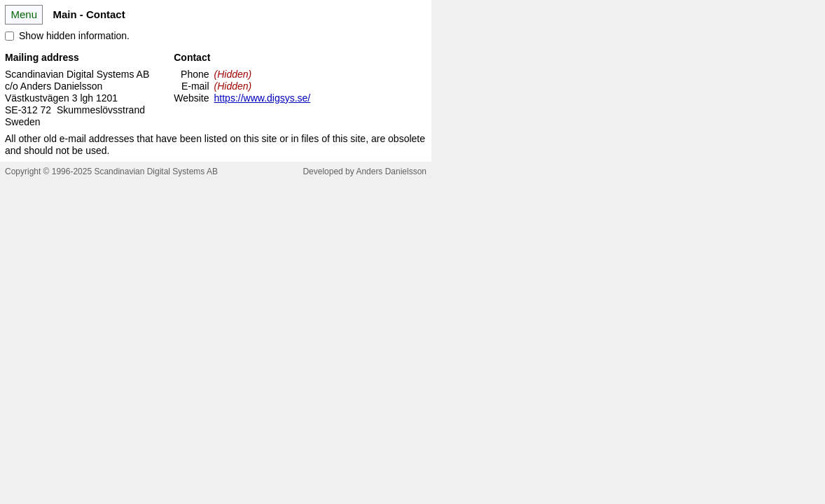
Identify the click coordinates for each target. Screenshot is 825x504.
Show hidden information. (74, 36)
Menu (23, 14)
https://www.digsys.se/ (263, 98)
